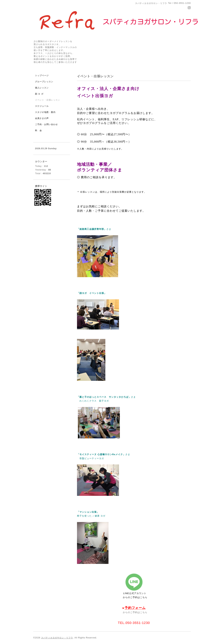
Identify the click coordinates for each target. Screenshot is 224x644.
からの (127, 597)
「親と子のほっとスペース (92, 397)
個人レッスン (42, 88)
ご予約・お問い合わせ (46, 124)
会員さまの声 (42, 118)
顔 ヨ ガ (39, 94)
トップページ (42, 76)
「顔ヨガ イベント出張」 (92, 293)
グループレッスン (44, 82)
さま (133, 397)
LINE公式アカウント (135, 593)
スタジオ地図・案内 (45, 112)
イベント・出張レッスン (48, 100)
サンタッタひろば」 (120, 397)
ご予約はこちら (139, 597)
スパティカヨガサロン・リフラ (57, 638)
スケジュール (42, 106)
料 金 (38, 131)
